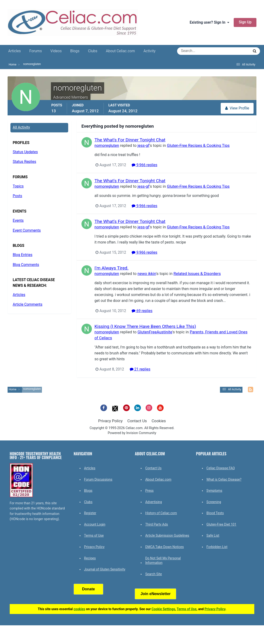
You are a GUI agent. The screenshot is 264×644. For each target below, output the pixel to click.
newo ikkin (147, 274)
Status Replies (25, 162)
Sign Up (245, 22)
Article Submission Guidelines (167, 535)
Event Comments (27, 231)
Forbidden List (217, 547)
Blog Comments (26, 265)
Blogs (75, 51)
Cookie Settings (163, 609)
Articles (15, 51)
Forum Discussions (98, 479)
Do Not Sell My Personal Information (163, 561)
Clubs (93, 51)
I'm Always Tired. (112, 268)
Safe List (213, 535)
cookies (79, 609)
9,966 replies (144, 165)
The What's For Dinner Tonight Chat (130, 140)
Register (90, 513)
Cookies (159, 421)
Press (149, 491)
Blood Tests (215, 513)
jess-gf (143, 145)
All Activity (21, 127)
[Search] (196, 51)
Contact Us (137, 421)
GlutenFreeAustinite (155, 332)
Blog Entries (23, 255)
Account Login (95, 524)
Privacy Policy (110, 421)
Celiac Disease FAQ (221, 468)
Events (18, 221)
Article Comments (28, 305)
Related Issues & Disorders (197, 274)
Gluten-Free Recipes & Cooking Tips (198, 145)
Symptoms (214, 491)
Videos (56, 51)
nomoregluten (107, 145)
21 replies (140, 370)
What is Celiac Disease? (224, 479)
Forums (36, 51)
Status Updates (25, 152)
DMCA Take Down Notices (164, 547)
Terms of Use (94, 535)
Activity (150, 51)
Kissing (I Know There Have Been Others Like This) (145, 326)
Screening (214, 502)
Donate (88, 589)
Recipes (90, 558)
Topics (18, 186)
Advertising (153, 502)
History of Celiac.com (161, 513)
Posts (18, 196)
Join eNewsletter (155, 594)
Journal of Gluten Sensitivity (105, 569)
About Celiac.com (120, 51)
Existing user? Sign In (209, 22)
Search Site (153, 574)
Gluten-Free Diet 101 (221, 524)
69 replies (142, 311)
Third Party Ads (157, 524)
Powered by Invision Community (132, 433)
